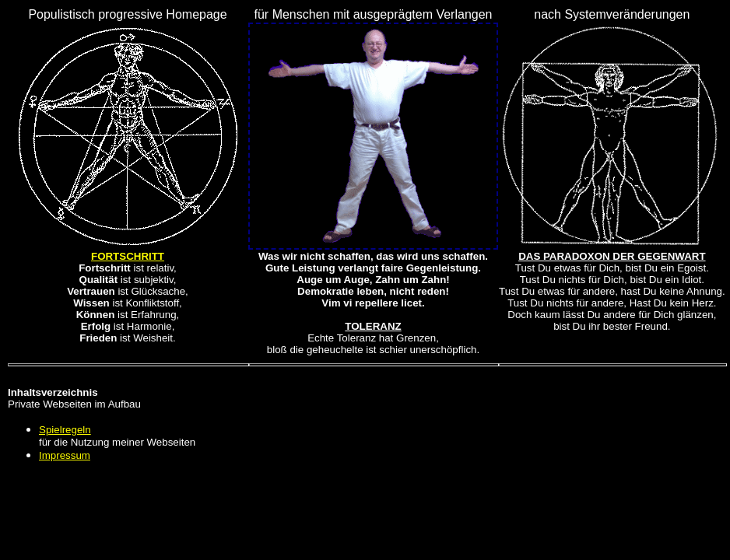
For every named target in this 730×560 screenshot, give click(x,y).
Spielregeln (65, 430)
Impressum (65, 455)
